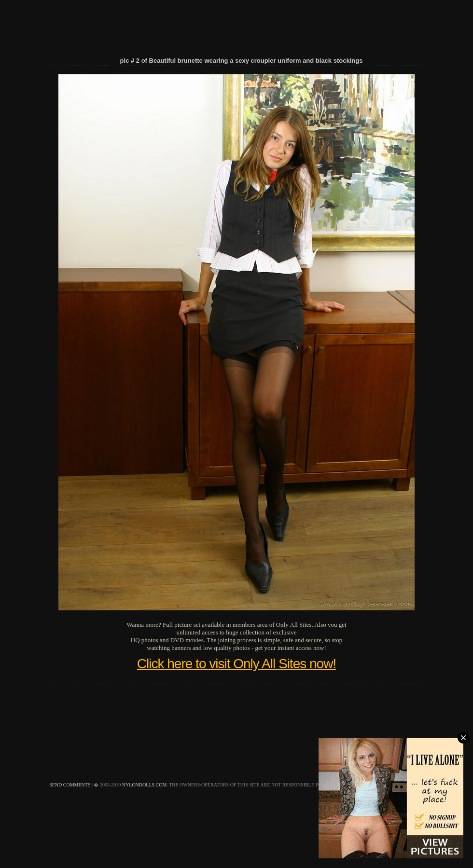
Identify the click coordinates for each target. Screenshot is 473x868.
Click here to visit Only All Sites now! (236, 664)
